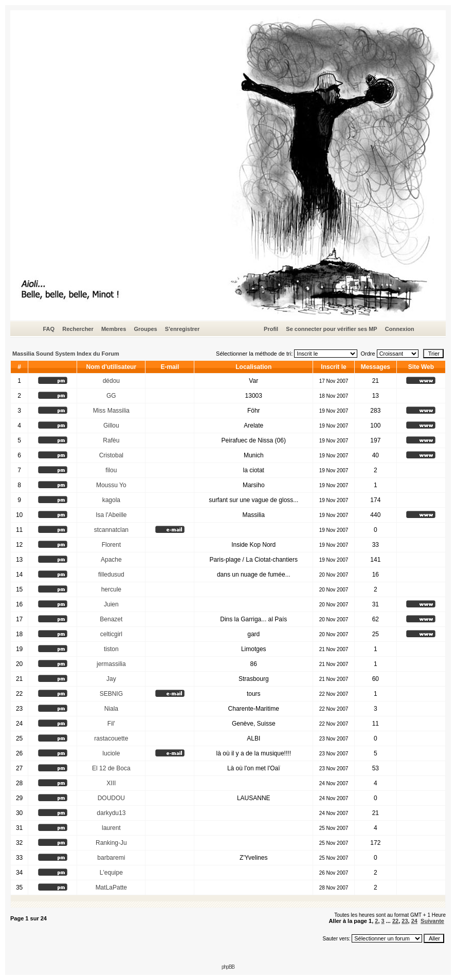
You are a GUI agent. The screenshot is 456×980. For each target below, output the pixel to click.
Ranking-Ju (111, 843)
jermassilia (111, 664)
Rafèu (111, 440)
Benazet (111, 619)
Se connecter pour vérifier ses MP (331, 329)
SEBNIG (111, 694)
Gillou (111, 426)
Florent (111, 545)
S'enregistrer (182, 329)
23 (405, 921)
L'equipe (111, 873)
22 (395, 921)
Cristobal (111, 455)
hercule (111, 589)
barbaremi (111, 858)
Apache (111, 560)
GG (111, 396)
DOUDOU (111, 798)
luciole (111, 753)
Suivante (432, 921)
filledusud (111, 575)
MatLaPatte (111, 887)
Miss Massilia (111, 411)
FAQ (49, 329)
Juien (111, 604)
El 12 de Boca (111, 768)
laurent (111, 828)
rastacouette (111, 738)
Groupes (145, 329)
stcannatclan (111, 530)
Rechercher (78, 329)
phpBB (228, 967)
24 (414, 921)
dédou (111, 381)
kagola (111, 500)
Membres (114, 329)
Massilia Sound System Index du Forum (66, 354)
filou (111, 470)
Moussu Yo (111, 485)
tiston (111, 649)
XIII (111, 783)
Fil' (111, 724)
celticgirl (111, 634)
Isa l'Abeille (111, 515)
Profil (271, 329)
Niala (111, 709)
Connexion (400, 329)
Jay (111, 679)
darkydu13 (111, 813)
